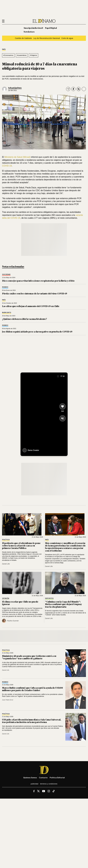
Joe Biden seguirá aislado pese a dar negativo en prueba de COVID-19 (37, 332)
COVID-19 (7, 166)
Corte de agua (67, 38)
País (4, 49)
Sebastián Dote (15, 88)
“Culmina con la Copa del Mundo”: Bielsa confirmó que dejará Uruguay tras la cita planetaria (63, 604)
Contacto (43, 778)
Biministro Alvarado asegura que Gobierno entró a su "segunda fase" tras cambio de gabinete (29, 657)
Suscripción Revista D (33, 28)
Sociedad (6, 274)
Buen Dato (7, 313)
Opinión (6, 598)
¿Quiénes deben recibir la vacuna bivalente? (25, 319)
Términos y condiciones (49, 784)
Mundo (5, 287)
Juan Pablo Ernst (8, 700)
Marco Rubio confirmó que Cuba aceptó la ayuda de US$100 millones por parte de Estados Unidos (32, 689)
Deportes (49, 598)
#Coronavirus (8, 55)
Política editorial (57, 778)
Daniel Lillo (6, 564)
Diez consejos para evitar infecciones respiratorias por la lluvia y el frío (38, 281)
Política (6, 540)
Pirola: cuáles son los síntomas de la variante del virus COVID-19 (35, 293)
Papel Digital (51, 28)
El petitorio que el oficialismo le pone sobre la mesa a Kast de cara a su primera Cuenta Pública (21, 545)
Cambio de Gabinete (23, 38)
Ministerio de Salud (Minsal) (17, 157)
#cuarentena (22, 55)
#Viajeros (33, 55)
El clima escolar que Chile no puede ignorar (20, 603)
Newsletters (29, 32)
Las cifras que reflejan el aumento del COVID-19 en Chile (31, 306)
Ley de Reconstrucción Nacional (47, 38)
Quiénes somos (30, 778)
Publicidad (34, 784)
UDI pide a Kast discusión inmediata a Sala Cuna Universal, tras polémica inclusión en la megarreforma (32, 721)
